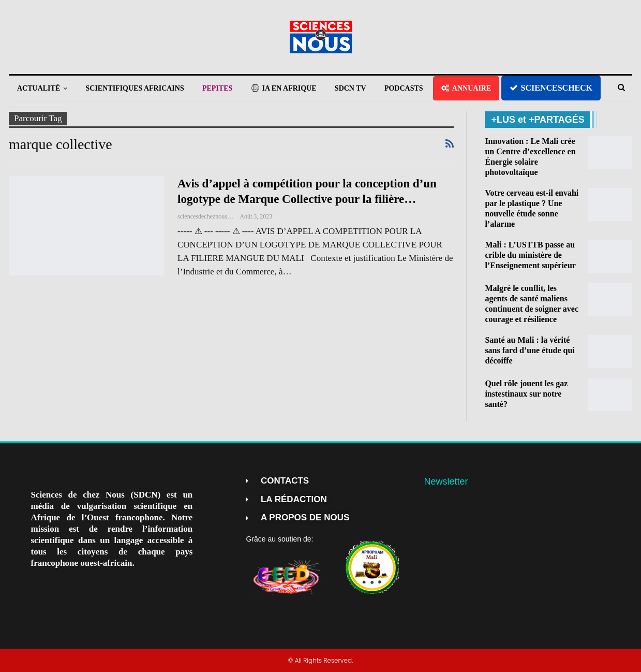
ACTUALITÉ (39, 88)
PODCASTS (404, 88)
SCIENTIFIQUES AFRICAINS (135, 88)
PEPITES (217, 88)
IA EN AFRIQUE (284, 88)
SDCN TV (351, 88)
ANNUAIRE (466, 88)
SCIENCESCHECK (551, 88)
